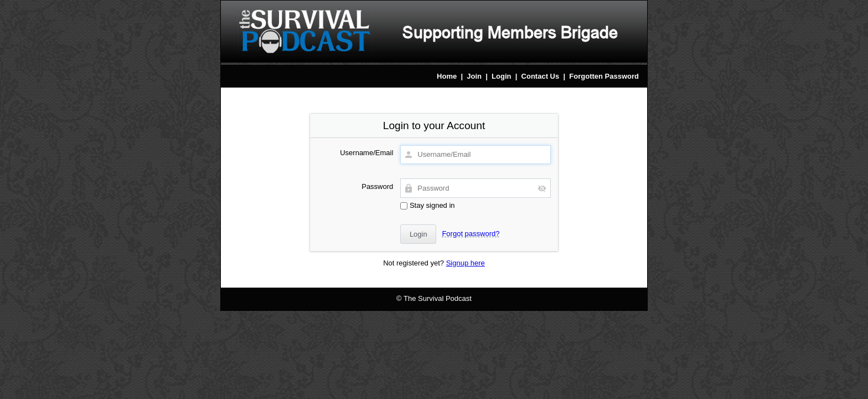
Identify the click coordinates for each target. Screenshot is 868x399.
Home (447, 76)
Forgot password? (471, 234)
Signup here (466, 263)
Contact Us (541, 76)
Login (501, 76)
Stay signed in (427, 205)
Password (377, 186)
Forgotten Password (604, 76)
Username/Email (366, 153)
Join (474, 76)
